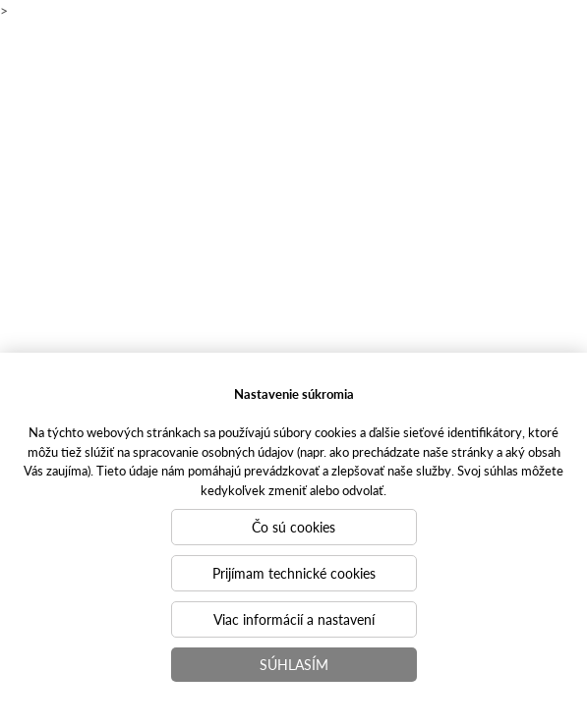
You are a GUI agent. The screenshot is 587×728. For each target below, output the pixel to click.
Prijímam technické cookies (294, 573)
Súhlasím (294, 664)
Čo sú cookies (293, 527)
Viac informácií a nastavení (294, 619)
